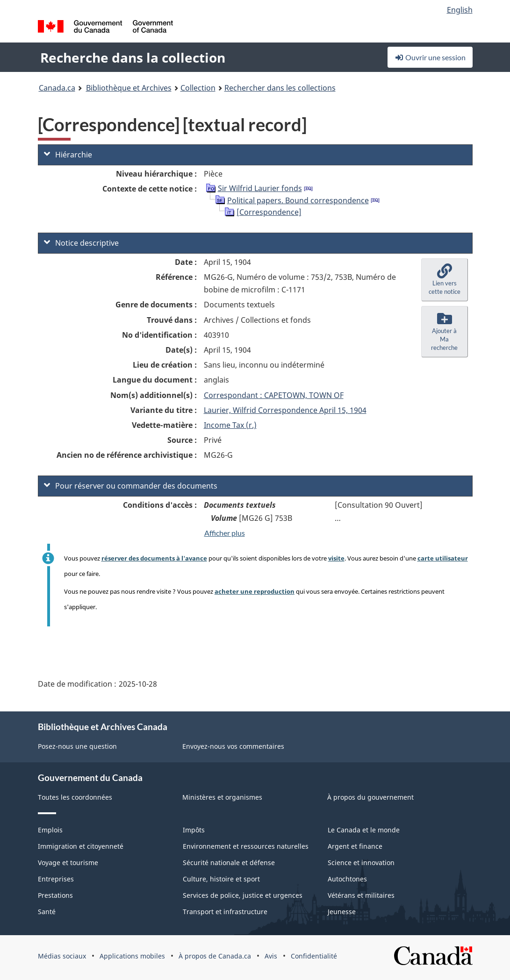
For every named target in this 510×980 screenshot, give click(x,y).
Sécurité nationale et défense (229, 863)
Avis (271, 956)
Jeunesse (342, 912)
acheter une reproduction (255, 591)
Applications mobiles (132, 956)
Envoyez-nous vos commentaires (233, 746)
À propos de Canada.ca (215, 956)
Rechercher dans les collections (280, 88)
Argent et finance (355, 846)
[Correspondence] (269, 212)
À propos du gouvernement (370, 797)
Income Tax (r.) (230, 425)
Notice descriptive (81, 243)
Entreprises (56, 879)
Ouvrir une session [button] (430, 57)
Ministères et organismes (222, 797)
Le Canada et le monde (364, 830)
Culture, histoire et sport (221, 879)
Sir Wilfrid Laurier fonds (260, 188)
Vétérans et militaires (361, 895)
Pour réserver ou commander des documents (131, 486)
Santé (47, 912)
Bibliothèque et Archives (129, 88)
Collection (198, 88)
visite (336, 558)
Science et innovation (361, 863)
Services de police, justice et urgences (243, 895)
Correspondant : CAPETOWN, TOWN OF (274, 395)
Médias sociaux (62, 956)
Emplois (50, 830)
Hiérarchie (68, 155)
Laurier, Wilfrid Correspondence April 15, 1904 (285, 410)
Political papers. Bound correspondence (298, 200)
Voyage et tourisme (68, 863)
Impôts (194, 830)
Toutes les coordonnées (75, 797)
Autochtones (347, 879)
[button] (445, 280)
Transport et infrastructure (225, 912)
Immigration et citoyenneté (81, 846)
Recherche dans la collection (133, 57)
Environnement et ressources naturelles (246, 846)
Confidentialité (314, 956)
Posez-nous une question (77, 746)
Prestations (55, 895)
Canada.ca (57, 88)
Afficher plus (225, 533)
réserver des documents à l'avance (154, 558)
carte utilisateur (443, 558)
